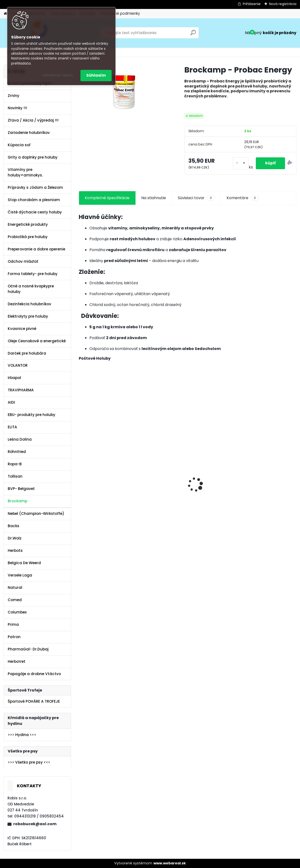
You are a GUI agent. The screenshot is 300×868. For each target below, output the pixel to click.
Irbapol (14, 378)
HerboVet (17, 661)
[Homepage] (5, 14)
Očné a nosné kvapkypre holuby (31, 289)
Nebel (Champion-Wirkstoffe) (36, 514)
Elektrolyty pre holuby (28, 316)
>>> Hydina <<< (22, 735)
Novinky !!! (17, 108)
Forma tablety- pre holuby (33, 274)
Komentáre (243, 198)
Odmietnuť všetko (58, 75)
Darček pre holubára (27, 353)
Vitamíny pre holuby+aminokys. (25, 172)
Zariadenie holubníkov (29, 133)
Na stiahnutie (154, 198)
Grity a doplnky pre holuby (33, 157)
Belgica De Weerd (24, 563)
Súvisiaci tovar (196, 198)
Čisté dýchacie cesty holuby (35, 212)
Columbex (17, 612)
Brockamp (18, 501)
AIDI (11, 402)
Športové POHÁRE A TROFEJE (34, 701)
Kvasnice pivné (22, 329)
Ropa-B (15, 464)
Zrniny (14, 96)
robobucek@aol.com (35, 824)
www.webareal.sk (170, 863)
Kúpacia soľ (19, 145)
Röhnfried (17, 452)
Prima (13, 624)
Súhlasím (96, 75)
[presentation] (81, 476)
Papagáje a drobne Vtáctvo (34, 674)
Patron (14, 637)
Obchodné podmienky (120, 13)
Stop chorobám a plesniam (34, 200)
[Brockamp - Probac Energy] (124, 92)
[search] (193, 34)
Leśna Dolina (20, 439)
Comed (15, 600)
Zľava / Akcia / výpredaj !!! (33, 120)
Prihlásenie (252, 4)
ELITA (12, 427)
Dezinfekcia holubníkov (29, 304)
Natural (15, 587)
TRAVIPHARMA (21, 390)
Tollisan (15, 476)
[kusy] (240, 163)
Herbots (15, 551)
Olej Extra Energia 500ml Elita (99, 467)
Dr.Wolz (15, 538)
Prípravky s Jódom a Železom (35, 187)
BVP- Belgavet (21, 489)
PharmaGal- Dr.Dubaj (28, 649)
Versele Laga (20, 575)
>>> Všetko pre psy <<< (29, 762)
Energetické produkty (28, 224)
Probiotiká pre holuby (28, 237)
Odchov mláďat (23, 261)
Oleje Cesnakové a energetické (37, 341)
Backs (14, 526)
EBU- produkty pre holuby (32, 415)
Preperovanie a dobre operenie (36, 249)
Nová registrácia (283, 4)
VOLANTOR (18, 365)
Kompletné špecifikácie (107, 198)
